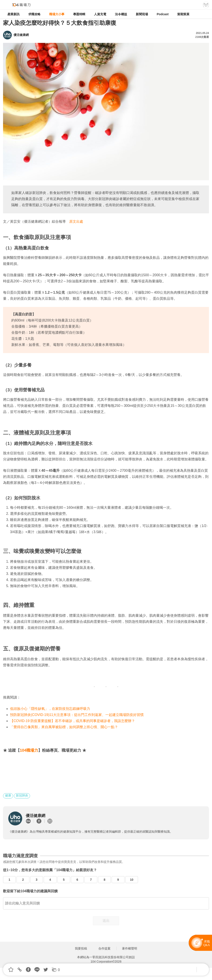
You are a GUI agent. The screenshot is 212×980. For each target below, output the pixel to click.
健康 (8, 795)
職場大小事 (57, 14)
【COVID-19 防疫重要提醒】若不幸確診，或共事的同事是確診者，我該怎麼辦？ (72, 721)
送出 (106, 921)
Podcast (163, 14)
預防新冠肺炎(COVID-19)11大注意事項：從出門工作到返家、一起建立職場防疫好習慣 (77, 715)
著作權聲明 (130, 948)
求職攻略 (34, 14)
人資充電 (100, 14)
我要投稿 (81, 948)
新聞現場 (142, 14)
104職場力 (29, 750)
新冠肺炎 (22, 795)
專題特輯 (79, 14)
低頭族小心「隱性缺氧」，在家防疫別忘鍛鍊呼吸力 (50, 709)
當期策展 (183, 14)
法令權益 (121, 14)
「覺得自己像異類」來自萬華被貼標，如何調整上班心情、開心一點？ (64, 727)
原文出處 (76, 221)
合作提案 (104, 948)
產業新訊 (13, 14)
